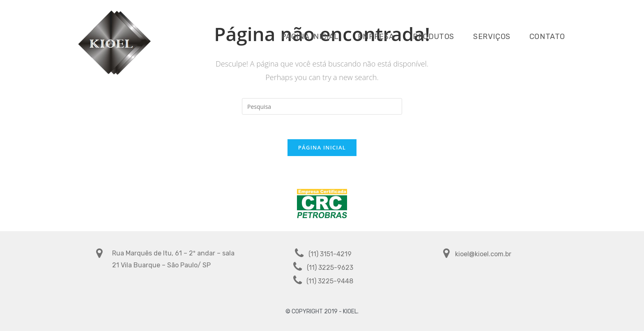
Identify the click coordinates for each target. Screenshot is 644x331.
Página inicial (322, 147)
